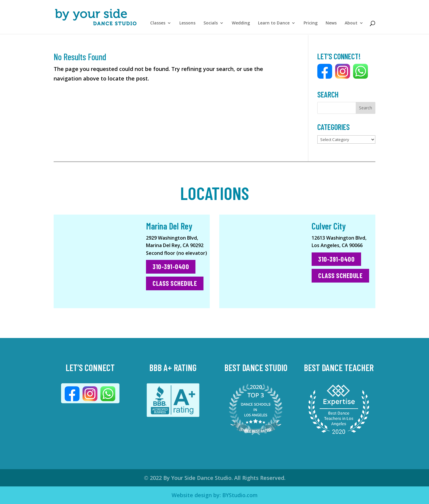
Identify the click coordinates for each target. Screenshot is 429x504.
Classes (158, 25)
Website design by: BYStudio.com (215, 495)
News (331, 25)
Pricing (311, 25)
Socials (211, 25)
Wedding (241, 25)
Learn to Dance (274, 25)
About (351, 25)
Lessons (187, 25)
